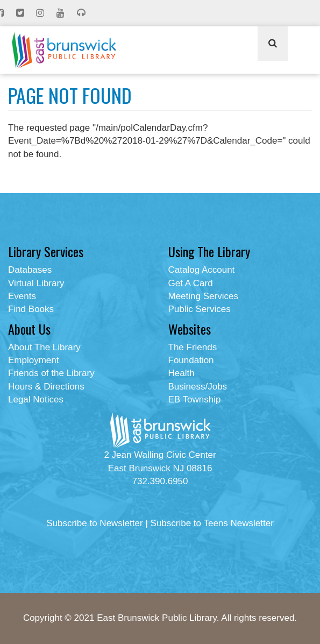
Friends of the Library (51, 373)
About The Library (44, 347)
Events (22, 296)
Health (182, 373)
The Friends (193, 347)
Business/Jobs (198, 387)
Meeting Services (203, 296)
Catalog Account (202, 270)
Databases (30, 270)
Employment (33, 360)
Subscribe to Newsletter (95, 523)
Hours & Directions (46, 387)
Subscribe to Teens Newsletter (212, 523)
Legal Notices (36, 399)
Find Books (31, 309)
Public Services (200, 309)
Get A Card (191, 283)
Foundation (191, 360)
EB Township (195, 399)
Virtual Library (36, 283)
